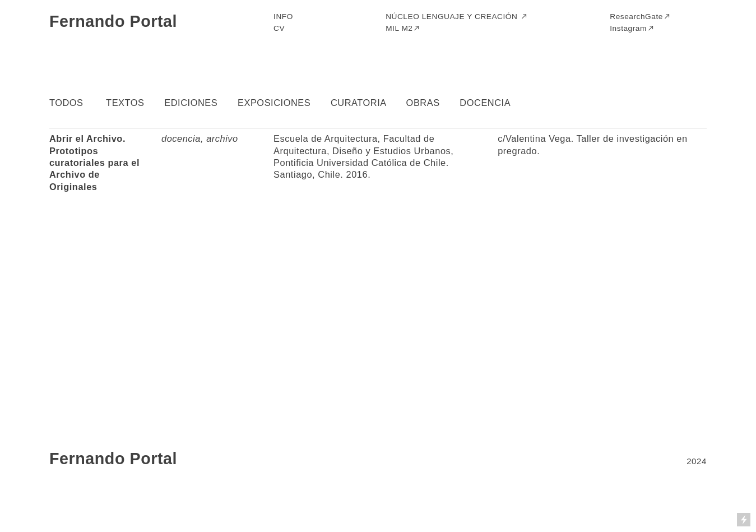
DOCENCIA (485, 103)
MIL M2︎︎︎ (403, 28)
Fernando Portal (113, 21)
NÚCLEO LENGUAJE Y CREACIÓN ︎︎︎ (457, 17)
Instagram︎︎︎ (632, 28)
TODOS (66, 103)
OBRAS (423, 103)
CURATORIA (358, 103)
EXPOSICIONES (274, 103)
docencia (181, 138)
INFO (283, 17)
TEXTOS (125, 103)
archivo (222, 138)
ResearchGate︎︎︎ (640, 17)
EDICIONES (191, 103)
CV (279, 28)
